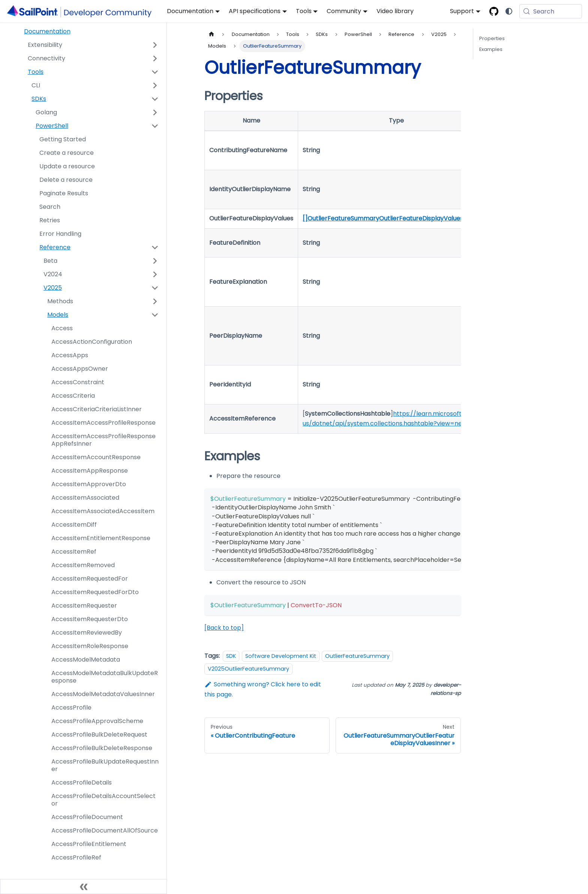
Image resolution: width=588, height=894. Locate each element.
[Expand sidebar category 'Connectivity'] (155, 58)
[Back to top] (224, 628)
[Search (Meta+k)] (551, 11)
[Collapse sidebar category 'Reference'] (155, 247)
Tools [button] (304, 11)
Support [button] (462, 11)
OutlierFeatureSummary (357, 656)
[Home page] (211, 34)
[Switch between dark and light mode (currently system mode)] (509, 11)
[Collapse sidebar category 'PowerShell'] (155, 126)
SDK (231, 656)
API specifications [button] (255, 11)
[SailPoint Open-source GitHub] (494, 11)
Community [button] (344, 11)
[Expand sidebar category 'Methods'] (155, 301)
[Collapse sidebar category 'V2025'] (155, 288)
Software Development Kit (281, 656)
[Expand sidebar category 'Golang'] (155, 112)
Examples (491, 49)
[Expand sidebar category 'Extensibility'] (155, 45)
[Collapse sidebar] (83, 887)
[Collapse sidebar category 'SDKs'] (155, 99)
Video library (395, 11)
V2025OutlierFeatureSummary (248, 669)
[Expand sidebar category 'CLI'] (155, 85)
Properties (492, 38)
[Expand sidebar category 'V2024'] (155, 274)
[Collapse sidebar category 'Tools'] (155, 72)
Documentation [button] (190, 11)
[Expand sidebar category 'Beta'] (155, 261)
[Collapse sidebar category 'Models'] (155, 315)
